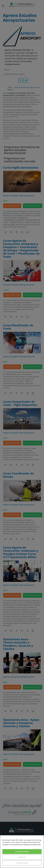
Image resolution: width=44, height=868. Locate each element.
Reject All (22, 857)
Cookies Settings (22, 863)
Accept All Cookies (22, 852)
